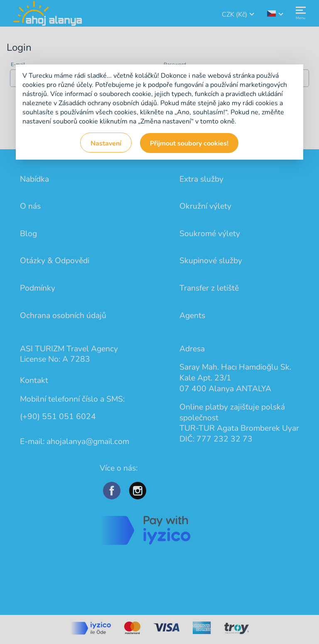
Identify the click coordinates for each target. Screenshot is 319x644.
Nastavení (106, 143)
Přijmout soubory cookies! (189, 143)
